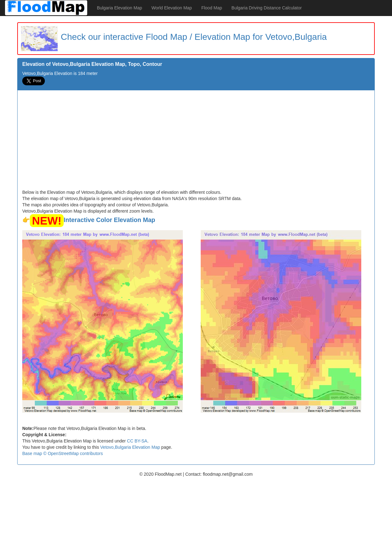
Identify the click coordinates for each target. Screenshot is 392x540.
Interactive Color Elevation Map (109, 220)
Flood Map (212, 8)
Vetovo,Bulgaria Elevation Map (130, 447)
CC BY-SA (137, 441)
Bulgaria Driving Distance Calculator (267, 8)
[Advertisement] (196, 142)
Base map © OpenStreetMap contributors (63, 453)
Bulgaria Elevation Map (119, 8)
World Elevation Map (172, 8)
